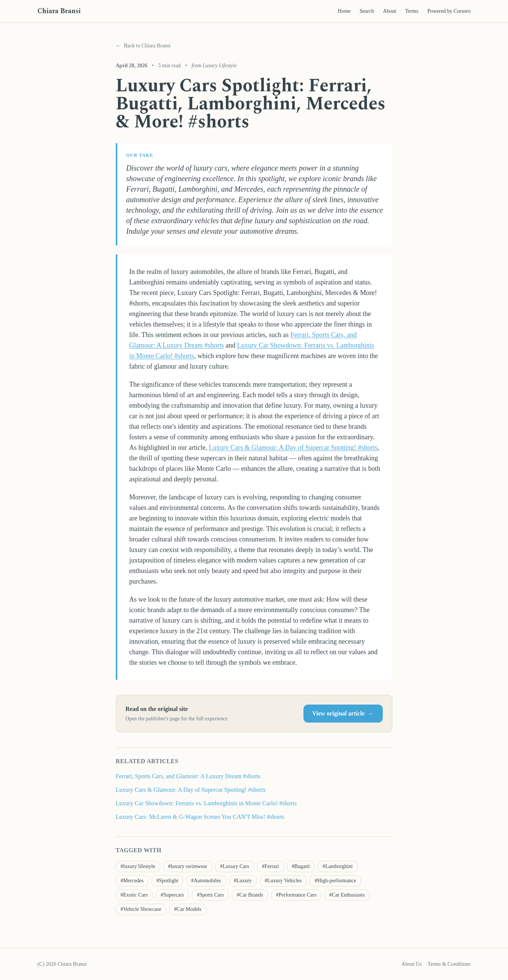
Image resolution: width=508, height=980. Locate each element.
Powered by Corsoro (449, 11)
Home (344, 11)
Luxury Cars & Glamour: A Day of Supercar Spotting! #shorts (293, 448)
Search (367, 11)
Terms (412, 11)
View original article (343, 714)
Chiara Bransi (59, 11)
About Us (411, 964)
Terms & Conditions (449, 964)
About (390, 11)
